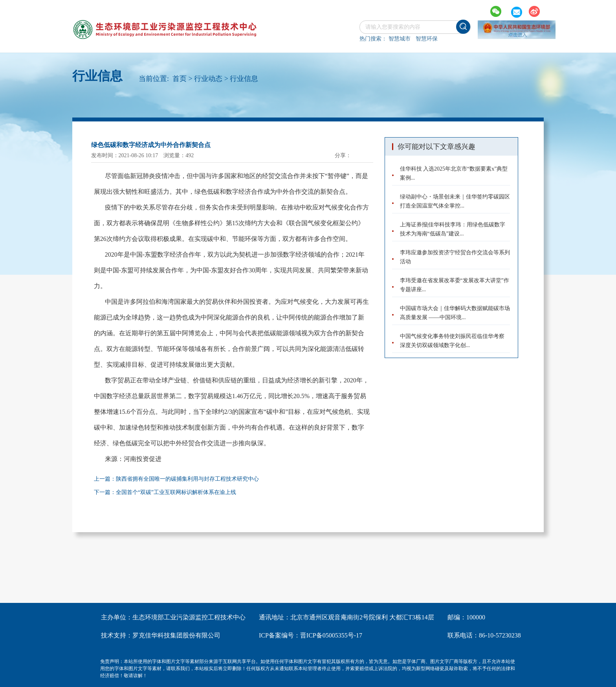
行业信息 (244, 79)
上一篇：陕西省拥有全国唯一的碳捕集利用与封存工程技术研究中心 (176, 479)
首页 (180, 79)
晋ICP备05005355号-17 (331, 635)
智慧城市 (400, 39)
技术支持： (117, 635)
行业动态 (208, 79)
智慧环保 (427, 39)
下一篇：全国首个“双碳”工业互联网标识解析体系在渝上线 (165, 492)
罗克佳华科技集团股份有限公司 (176, 635)
